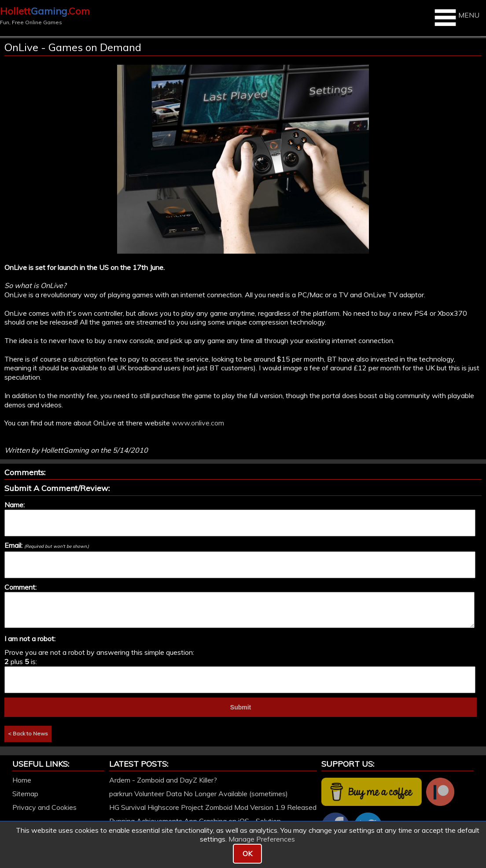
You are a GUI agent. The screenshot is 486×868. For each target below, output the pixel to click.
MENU (456, 18)
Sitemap (25, 794)
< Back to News (28, 733)
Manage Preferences (262, 839)
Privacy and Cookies (44, 807)
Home (22, 780)
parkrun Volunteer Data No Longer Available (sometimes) (199, 794)
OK (247, 853)
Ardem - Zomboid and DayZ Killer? (163, 780)
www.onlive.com (198, 423)
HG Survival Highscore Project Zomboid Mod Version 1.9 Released (213, 807)
